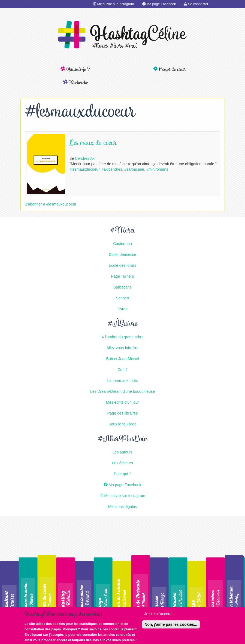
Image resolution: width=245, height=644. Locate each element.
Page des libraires (122, 413)
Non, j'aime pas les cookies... (171, 625)
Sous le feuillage (123, 424)
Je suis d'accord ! (159, 615)
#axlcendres (112, 169)
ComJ (123, 370)
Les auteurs (123, 452)
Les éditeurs (122, 463)
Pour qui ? (123, 474)
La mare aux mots (122, 381)
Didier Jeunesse (122, 254)
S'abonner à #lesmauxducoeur (51, 204)
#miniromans (157, 169)
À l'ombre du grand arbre (122, 337)
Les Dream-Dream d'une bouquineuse (123, 391)
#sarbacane (134, 169)
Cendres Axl (85, 158)
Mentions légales (123, 507)
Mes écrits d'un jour (123, 402)
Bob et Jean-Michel (123, 359)
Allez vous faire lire (123, 348)
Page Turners (122, 276)
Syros (123, 309)
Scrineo (123, 298)
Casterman (122, 244)
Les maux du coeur (93, 143)
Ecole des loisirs (123, 265)
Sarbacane (123, 287)
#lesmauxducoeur (84, 169)
